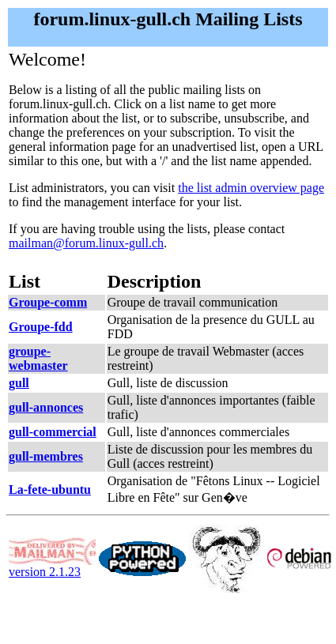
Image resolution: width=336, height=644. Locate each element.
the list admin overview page (251, 188)
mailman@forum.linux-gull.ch (86, 243)
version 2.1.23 (52, 566)
